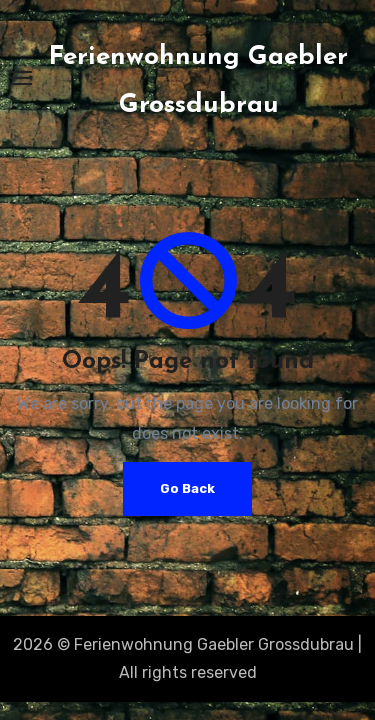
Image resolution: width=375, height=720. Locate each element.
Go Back (187, 488)
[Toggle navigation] (21, 78)
